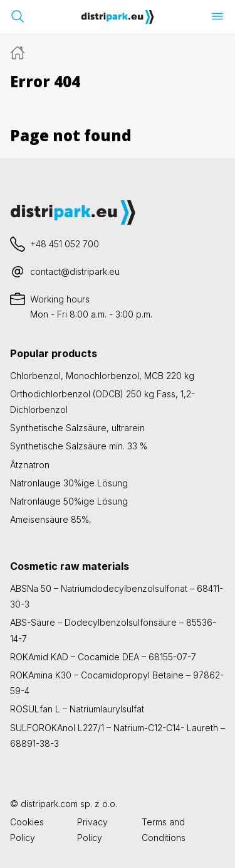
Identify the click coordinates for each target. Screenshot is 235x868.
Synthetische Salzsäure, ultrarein (77, 428)
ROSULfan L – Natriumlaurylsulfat (77, 709)
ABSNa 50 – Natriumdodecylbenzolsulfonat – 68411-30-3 (117, 596)
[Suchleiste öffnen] (18, 16)
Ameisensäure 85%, (51, 519)
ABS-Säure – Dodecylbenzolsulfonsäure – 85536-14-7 (113, 630)
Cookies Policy (27, 830)
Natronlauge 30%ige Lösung (69, 483)
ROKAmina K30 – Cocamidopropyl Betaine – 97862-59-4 (117, 683)
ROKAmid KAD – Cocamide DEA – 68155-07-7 (103, 657)
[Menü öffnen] (217, 16)
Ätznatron (30, 465)
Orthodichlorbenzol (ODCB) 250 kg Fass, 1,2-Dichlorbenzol (102, 402)
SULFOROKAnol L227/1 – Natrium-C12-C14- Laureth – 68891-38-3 (118, 736)
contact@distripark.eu (75, 271)
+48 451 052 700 (65, 244)
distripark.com (49, 804)
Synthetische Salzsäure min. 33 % (79, 446)
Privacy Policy (92, 830)
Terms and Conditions (164, 830)
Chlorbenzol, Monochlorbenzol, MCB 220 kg (102, 376)
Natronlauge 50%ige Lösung (69, 501)
